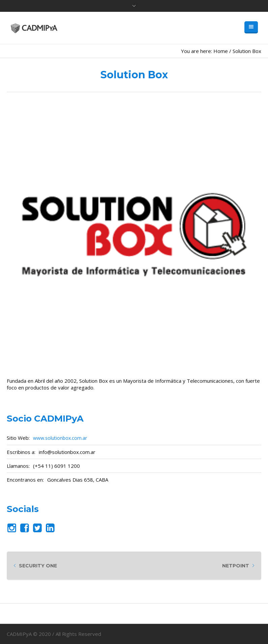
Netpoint (236, 566)
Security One (38, 566)
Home (221, 51)
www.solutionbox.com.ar (60, 438)
